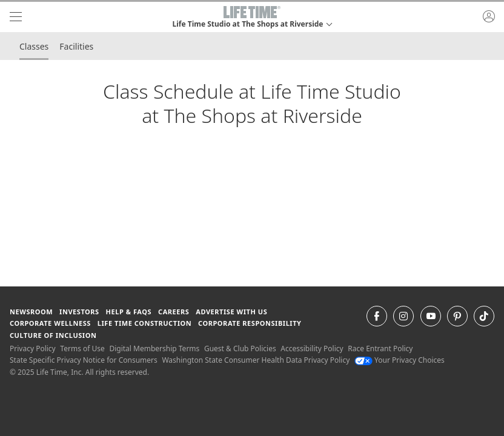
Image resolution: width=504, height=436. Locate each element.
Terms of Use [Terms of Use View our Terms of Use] (82, 348)
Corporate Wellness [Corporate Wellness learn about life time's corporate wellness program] (50, 323)
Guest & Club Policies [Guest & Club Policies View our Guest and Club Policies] (240, 348)
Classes (34, 46)
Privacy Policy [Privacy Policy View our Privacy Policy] (33, 348)
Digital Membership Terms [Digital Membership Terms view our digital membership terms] (154, 348)
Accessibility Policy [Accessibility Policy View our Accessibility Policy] (312, 348)
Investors (79, 312)
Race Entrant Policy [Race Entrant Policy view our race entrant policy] (380, 348)
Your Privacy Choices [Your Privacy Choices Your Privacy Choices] (400, 360)
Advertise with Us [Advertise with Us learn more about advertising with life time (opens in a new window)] (231, 312)
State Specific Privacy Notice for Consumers (84, 360)
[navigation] (16, 17)
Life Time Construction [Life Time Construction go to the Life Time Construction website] (144, 323)
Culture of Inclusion (53, 335)
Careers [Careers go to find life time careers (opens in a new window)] (174, 312)
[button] (252, 17)
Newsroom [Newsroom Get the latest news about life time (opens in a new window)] (31, 312)
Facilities (76, 46)
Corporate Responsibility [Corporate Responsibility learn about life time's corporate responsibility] (250, 323)
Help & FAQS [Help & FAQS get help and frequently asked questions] (129, 312)
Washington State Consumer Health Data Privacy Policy (256, 360)
